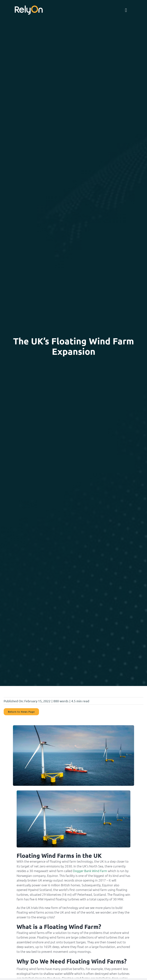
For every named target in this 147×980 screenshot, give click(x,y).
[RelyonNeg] (29, 7)
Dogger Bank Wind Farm (90, 871)
